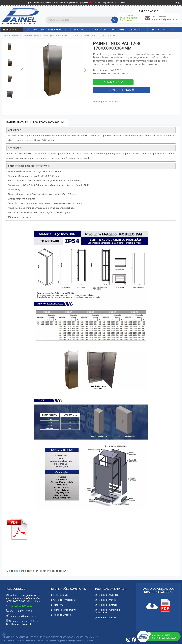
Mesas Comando (81, 30)
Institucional (12, 30)
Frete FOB (57, 605)
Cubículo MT (118, 30)
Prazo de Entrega (61, 615)
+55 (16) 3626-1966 (19, 611)
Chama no (113, 82)
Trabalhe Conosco (106, 618)
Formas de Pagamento (63, 610)
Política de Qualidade (107, 595)
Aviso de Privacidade (63, 600)
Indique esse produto (107, 101)
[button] (22, 70)
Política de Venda (106, 600)
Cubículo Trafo (137, 30)
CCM (152, 30)
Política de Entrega (106, 605)
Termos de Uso (60, 595)
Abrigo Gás (101, 30)
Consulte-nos (121, 90)
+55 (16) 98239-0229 (19, 606)
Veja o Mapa (33, 601)
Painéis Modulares (58, 30)
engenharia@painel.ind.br (21, 616)
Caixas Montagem (34, 30)
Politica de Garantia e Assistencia (108, 611)
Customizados (166, 30)
